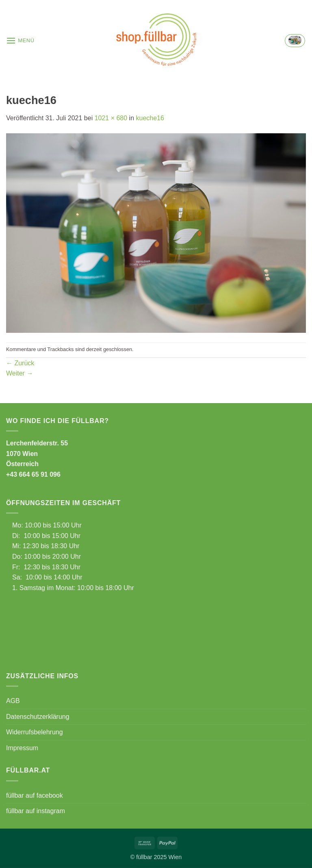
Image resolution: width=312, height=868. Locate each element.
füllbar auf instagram (36, 811)
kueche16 (150, 118)
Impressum (22, 748)
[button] (20, 40)
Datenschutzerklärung (38, 717)
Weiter (19, 373)
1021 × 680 (111, 118)
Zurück (20, 363)
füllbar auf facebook (35, 795)
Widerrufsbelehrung (35, 732)
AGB (13, 701)
